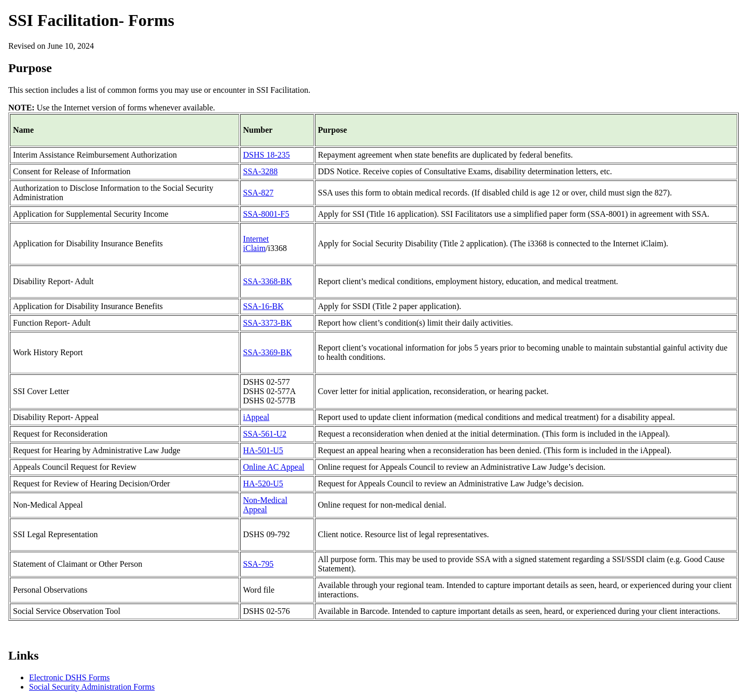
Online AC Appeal (274, 467)
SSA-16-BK (264, 306)
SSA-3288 (261, 171)
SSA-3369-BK (268, 352)
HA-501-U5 (263, 450)
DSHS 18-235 (267, 155)
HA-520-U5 (263, 484)
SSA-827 (259, 193)
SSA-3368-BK (268, 281)
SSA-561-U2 (265, 434)
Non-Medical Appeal (265, 505)
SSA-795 (259, 564)
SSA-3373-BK (268, 323)
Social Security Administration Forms (92, 687)
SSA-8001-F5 (266, 214)
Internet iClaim (256, 243)
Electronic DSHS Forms (70, 677)
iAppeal (257, 417)
